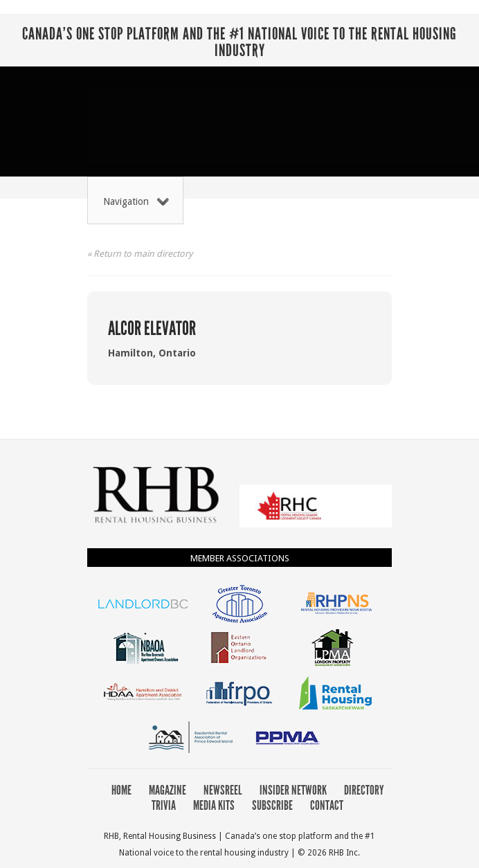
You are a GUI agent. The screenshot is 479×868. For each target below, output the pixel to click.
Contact (327, 805)
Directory (364, 790)
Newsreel (223, 790)
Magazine (168, 790)
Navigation (136, 201)
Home (121, 790)
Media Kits (214, 805)
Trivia (164, 805)
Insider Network (293, 790)
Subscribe (272, 805)
